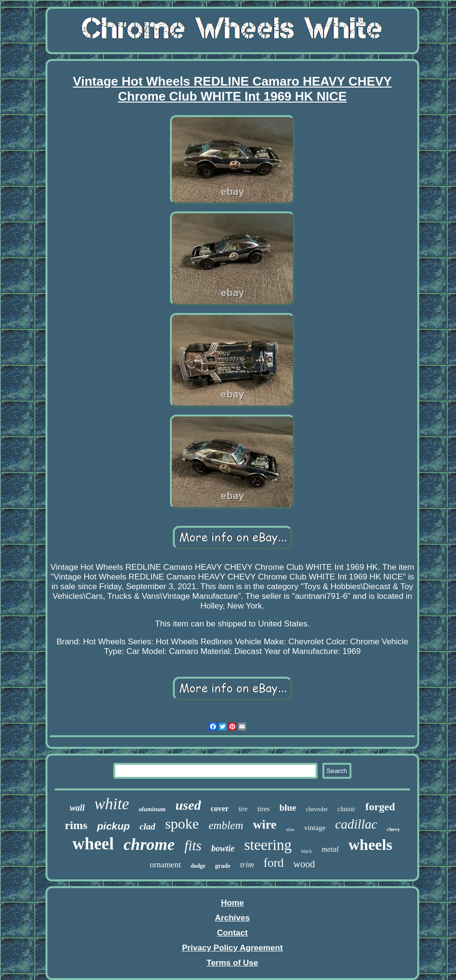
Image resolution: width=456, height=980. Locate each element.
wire (265, 824)
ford (274, 863)
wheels (371, 845)
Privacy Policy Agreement (232, 948)
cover (220, 809)
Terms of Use (232, 963)
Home (232, 903)
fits (193, 846)
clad (147, 826)
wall (77, 808)
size (290, 829)
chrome (149, 844)
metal (330, 849)
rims (76, 825)
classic (347, 809)
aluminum (152, 809)
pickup (113, 826)
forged (380, 807)
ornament (165, 865)
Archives (232, 918)
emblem (226, 825)
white (112, 804)
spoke (182, 824)
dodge (198, 866)
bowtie (223, 848)
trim (247, 865)
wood (304, 864)
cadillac (356, 824)
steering (268, 845)
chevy (393, 829)
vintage (315, 828)
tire (243, 809)
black (307, 851)
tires (263, 809)
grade (223, 866)
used (188, 805)
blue (288, 808)
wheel (93, 844)
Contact (232, 933)
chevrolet (317, 809)
